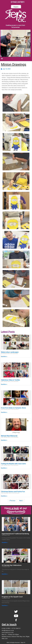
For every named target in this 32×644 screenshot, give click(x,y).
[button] (11, 56)
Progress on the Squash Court (12, 597)
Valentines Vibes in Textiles (10, 380)
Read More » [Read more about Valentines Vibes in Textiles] (4, 384)
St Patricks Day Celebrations (12, 565)
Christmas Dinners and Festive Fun (13, 492)
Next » (21, 501)
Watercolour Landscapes (10, 352)
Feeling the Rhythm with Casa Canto (13, 464)
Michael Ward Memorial (9, 436)
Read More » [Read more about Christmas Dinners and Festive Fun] (4, 496)
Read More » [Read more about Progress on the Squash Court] (5, 606)
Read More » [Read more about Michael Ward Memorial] (4, 440)
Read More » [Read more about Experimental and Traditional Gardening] (5, 542)
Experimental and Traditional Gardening (15, 534)
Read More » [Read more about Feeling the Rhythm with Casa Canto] (4, 468)
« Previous (12, 501)
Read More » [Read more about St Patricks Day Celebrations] (5, 574)
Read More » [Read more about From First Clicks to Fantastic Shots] (4, 412)
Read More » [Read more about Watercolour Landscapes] (4, 357)
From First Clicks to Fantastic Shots (13, 408)
